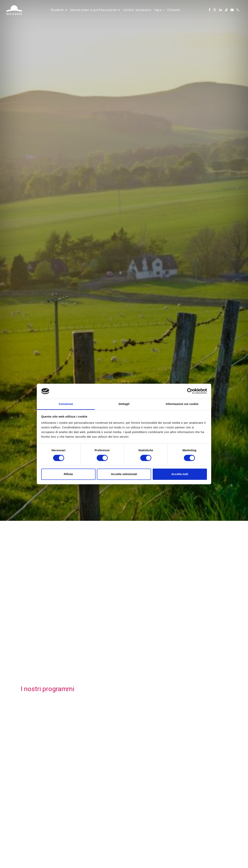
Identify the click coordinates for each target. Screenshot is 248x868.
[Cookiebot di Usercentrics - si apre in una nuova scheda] (190, 391)
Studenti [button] (58, 14)
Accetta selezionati (124, 474)
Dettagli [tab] (124, 404)
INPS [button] (160, 14)
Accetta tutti (180, 474)
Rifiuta (68, 474)
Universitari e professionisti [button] (94, 14)
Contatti (174, 14)
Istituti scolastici (137, 14)
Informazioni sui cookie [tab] (182, 404)
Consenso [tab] (66, 404)
